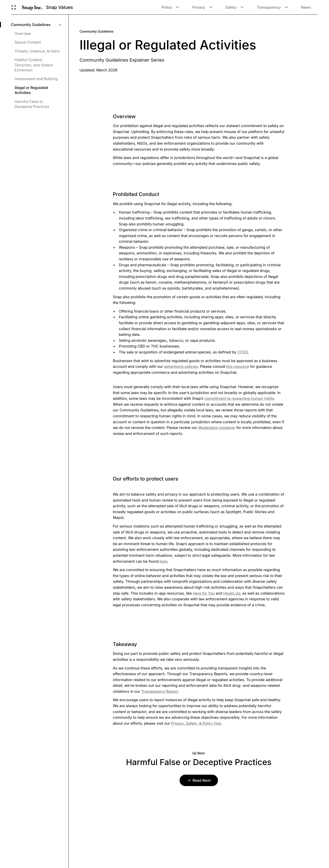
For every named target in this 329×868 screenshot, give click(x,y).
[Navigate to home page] (32, 7)
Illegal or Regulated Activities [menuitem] (31, 90)
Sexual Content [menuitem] (28, 42)
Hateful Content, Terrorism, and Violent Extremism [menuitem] (34, 65)
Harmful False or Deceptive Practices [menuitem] (32, 104)
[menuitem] (36, 25)
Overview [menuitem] (23, 34)
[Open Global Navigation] (14, 7)
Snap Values (59, 7)
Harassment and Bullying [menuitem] (36, 79)
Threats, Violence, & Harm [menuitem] (37, 51)
